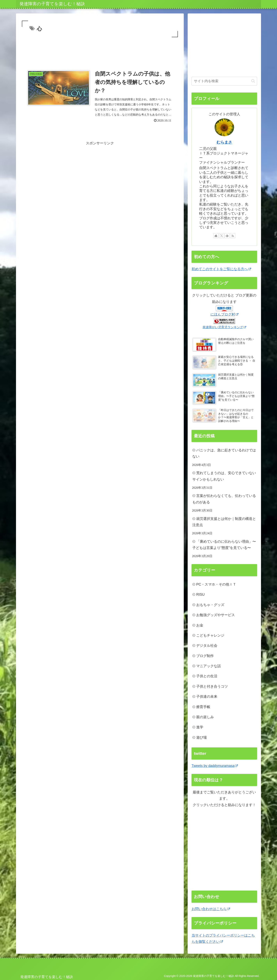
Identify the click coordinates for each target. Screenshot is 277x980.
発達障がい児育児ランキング (224, 327)
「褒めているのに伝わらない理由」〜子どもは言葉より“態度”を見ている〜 (224, 545)
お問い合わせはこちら (211, 909)
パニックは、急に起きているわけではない (224, 453)
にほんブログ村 (224, 314)
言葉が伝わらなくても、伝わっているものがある (224, 499)
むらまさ (224, 142)
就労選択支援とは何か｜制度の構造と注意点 (224, 522)
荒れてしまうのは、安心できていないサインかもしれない (224, 476)
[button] (253, 81)
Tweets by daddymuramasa (215, 766)
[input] (224, 81)
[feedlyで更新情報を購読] (227, 236)
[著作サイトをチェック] (216, 236)
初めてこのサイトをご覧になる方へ (221, 269)
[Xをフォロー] (222, 236)
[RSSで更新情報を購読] (233, 236)
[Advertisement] (100, 49)
